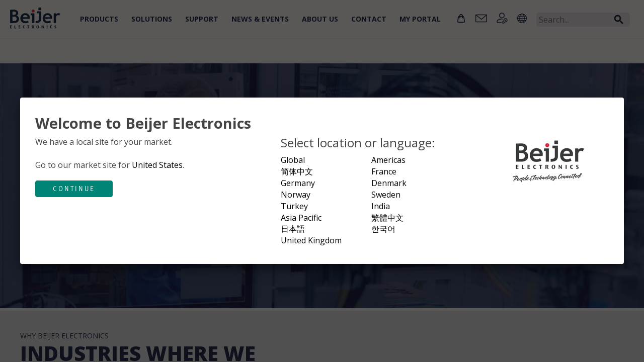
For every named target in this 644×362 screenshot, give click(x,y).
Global (293, 160)
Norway (296, 195)
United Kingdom (311, 240)
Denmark (389, 183)
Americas (388, 160)
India (381, 206)
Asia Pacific (301, 218)
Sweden (386, 195)
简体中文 (297, 171)
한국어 (383, 229)
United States (157, 165)
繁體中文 (387, 218)
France (384, 171)
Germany (298, 183)
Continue (74, 189)
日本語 (293, 229)
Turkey (294, 206)
